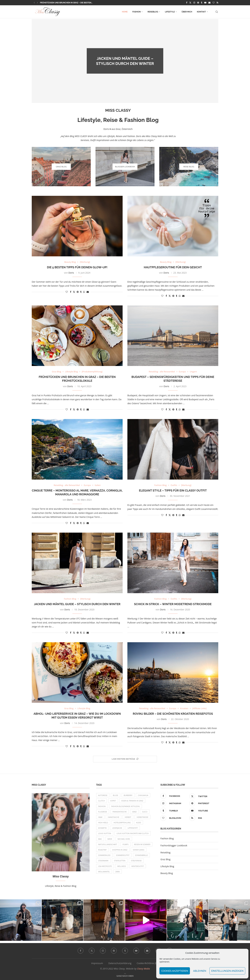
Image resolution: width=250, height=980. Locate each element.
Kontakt (201, 12)
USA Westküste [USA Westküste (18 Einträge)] (105, 866)
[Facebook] (187, 3)
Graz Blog (165, 859)
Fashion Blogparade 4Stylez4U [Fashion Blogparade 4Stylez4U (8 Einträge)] (125, 806)
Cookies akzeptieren (175, 971)
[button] (34, 3)
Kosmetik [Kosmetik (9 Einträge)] (102, 828)
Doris (127, 69)
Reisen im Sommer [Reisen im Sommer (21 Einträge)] (142, 844)
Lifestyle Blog (167, 866)
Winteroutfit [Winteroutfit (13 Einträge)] (138, 866)
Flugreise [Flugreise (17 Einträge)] (103, 812)
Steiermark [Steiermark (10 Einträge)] (103, 861)
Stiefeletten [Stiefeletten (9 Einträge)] (120, 861)
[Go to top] (125, 976)
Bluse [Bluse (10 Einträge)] (116, 795)
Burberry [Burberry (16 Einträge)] (128, 795)
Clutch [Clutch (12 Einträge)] (102, 801)
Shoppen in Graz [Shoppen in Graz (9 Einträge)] (120, 850)
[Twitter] (190, 3)
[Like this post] (67, 292)
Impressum (97, 963)
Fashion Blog (167, 838)
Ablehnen (200, 971)
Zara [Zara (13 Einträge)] (118, 872)
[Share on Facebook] (71, 292)
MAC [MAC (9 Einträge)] (100, 839)
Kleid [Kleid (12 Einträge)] (139, 823)
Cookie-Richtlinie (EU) (148, 963)
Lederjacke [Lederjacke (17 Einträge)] (117, 828)
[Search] (217, 12)
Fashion (136, 12)
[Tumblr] (202, 3)
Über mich (187, 12)
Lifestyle (170, 12)
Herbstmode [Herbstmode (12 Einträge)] (142, 817)
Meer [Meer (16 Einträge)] (110, 839)
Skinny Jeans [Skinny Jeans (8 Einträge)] (139, 850)
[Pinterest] (198, 3)
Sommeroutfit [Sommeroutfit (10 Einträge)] (123, 855)
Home (125, 12)
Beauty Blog (167, 873)
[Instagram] (194, 3)
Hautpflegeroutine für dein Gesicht (173, 267)
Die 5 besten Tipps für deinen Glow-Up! (77, 267)
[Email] (209, 3)
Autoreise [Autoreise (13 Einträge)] (103, 795)
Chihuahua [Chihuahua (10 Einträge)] (143, 795)
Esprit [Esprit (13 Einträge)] (113, 801)
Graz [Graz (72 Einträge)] (134, 812)
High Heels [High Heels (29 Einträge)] (103, 823)
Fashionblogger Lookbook (174, 845)
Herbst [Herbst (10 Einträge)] (128, 817)
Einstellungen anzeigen (227, 971)
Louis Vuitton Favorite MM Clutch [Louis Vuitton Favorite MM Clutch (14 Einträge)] (133, 833)
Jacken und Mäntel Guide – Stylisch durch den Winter (77, 604)
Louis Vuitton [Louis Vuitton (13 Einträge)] (105, 833)
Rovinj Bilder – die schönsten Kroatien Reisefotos (173, 714)
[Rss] (217, 3)
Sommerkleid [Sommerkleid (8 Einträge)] (104, 855)
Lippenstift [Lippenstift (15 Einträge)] (133, 828)
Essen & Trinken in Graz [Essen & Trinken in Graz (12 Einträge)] (132, 801)
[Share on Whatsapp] (84, 292)
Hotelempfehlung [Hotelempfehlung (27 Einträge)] (122, 823)
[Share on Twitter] (74, 292)
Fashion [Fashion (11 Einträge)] (102, 806)
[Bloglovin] (214, 3)
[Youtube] (205, 3)
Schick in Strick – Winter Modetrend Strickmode (173, 604)
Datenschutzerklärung (120, 963)
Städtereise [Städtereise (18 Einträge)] (136, 861)
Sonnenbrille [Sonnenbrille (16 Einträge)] (141, 855)
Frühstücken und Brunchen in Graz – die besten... (66, 3)
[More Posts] (125, 759)
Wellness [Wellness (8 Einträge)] (121, 866)
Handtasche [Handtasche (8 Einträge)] (114, 817)
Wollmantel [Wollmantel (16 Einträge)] (104, 872)
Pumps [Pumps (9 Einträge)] (126, 844)
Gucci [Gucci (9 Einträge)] (145, 812)
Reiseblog (153, 12)
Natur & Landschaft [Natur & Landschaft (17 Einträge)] (108, 844)
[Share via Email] (88, 292)
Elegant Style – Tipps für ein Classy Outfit (173, 490)
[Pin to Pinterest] (78, 292)
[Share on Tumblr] (81, 292)
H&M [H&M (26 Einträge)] (100, 817)
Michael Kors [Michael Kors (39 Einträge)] (124, 839)
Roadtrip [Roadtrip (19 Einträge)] (102, 850)
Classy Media (143, 969)
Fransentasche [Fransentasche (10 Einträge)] (120, 812)
